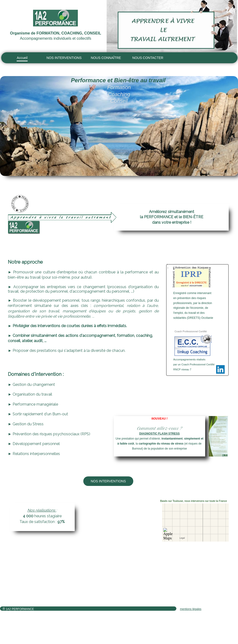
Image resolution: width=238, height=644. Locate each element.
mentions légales (191, 609)
